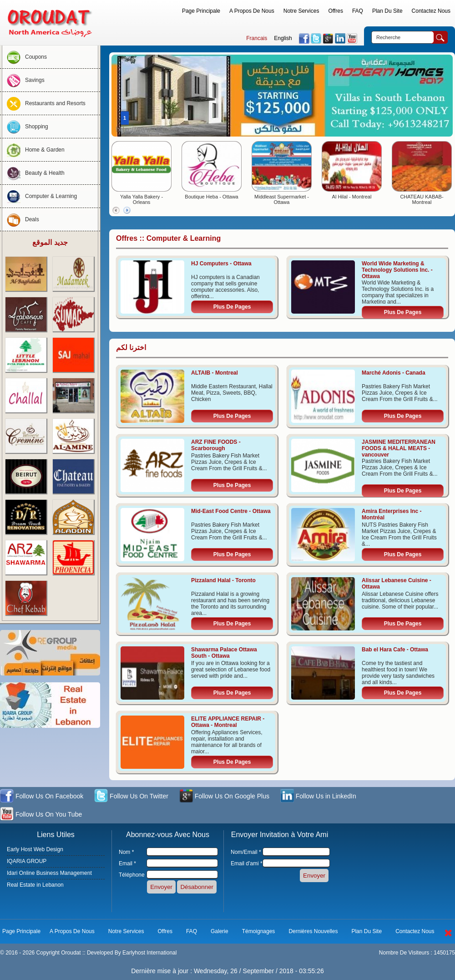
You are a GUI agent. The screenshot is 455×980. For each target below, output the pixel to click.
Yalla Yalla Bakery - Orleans (142, 199)
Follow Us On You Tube (41, 815)
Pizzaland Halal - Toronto (223, 580)
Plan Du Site (387, 11)
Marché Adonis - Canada (394, 373)
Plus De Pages (232, 307)
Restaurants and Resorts (44, 103)
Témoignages (259, 931)
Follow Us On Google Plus (224, 797)
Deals (21, 219)
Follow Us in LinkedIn (318, 797)
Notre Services (301, 11)
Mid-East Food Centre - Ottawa (231, 511)
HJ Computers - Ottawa (221, 264)
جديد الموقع (50, 242)
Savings (23, 80)
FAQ (358, 11)
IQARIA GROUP (27, 861)
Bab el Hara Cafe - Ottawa (395, 650)
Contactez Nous (431, 11)
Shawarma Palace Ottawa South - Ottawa (224, 653)
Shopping (25, 127)
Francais (257, 38)
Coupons (25, 57)
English (283, 38)
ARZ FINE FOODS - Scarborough (216, 445)
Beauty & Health (33, 173)
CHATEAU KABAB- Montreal (422, 199)
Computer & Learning (40, 196)
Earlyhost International (149, 953)
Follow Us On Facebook (42, 797)
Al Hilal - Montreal (352, 197)
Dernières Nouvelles (313, 931)
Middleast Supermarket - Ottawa (282, 199)
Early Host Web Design (35, 849)
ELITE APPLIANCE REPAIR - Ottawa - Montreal (228, 722)
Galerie (220, 931)
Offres (335, 11)
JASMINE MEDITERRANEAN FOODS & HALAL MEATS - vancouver (399, 448)
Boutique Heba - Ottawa (211, 197)
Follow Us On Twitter (131, 797)
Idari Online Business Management (49, 873)
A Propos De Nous (252, 11)
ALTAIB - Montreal (215, 373)
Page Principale (201, 11)
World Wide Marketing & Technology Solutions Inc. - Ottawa (397, 270)
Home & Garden (33, 150)
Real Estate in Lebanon (35, 885)
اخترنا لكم (131, 348)
